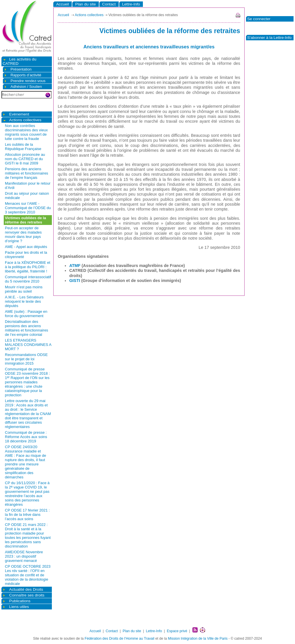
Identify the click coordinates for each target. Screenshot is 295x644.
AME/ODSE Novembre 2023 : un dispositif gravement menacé (24, 556)
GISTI (75, 281)
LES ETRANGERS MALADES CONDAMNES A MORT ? (28, 345)
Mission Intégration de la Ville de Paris (198, 639)
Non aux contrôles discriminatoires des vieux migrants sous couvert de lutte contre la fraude (26, 132)
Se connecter (259, 19)
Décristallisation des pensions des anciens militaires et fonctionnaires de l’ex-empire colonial (27, 328)
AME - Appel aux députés (26, 247)
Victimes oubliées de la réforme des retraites (25, 220)
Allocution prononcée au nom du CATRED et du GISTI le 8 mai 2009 (25, 159)
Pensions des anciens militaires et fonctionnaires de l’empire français (27, 173)
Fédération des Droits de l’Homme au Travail (120, 639)
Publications (17, 601)
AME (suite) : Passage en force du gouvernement (26, 314)
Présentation (18, 69)
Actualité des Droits (23, 589)
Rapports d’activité (23, 75)
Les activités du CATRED (19, 61)
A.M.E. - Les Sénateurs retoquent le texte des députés (24, 301)
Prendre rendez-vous (25, 81)
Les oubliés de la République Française (23, 147)
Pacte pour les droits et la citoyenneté (26, 255)
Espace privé (177, 631)
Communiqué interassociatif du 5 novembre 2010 (28, 279)
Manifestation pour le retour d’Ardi (28, 185)
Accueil (63, 4)
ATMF (75, 266)
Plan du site (85, 4)
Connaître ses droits (23, 595)
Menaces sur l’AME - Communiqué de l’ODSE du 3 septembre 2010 (28, 208)
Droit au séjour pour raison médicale (27, 196)
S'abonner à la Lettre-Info (269, 38)
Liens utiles (16, 607)
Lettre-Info (131, 4)
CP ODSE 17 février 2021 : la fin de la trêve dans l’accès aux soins (27, 515)
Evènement (16, 114)
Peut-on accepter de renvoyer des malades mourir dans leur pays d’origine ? (23, 234)
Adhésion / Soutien (23, 87)
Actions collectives (22, 120)
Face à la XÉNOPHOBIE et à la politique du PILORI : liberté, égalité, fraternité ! (28, 267)
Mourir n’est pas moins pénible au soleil (24, 289)
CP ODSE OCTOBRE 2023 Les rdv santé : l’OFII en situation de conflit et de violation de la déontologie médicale (28, 575)
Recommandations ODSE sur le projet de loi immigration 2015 (26, 359)
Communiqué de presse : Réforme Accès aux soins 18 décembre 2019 (26, 437)
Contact (109, 4)
